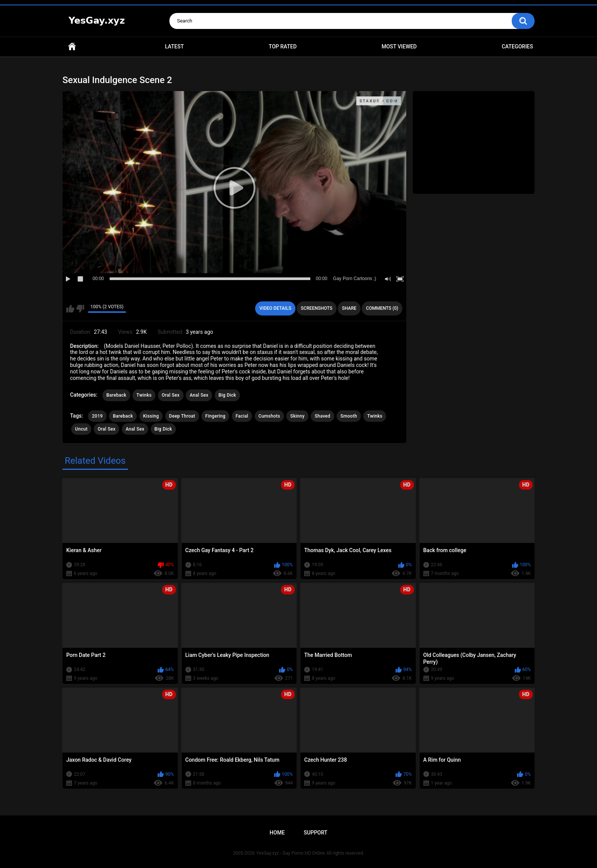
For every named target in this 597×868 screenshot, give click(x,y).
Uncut (81, 429)
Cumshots (269, 416)
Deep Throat (182, 416)
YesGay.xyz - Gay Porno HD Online (291, 853)
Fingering (215, 416)
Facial (242, 416)
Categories (517, 46)
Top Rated (283, 46)
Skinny (297, 416)
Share (349, 308)
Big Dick (227, 395)
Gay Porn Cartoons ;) (355, 279)
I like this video (70, 309)
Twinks (144, 395)
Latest (174, 46)
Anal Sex (199, 395)
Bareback (116, 395)
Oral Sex (171, 395)
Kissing (151, 416)
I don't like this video (80, 309)
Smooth (349, 416)
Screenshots (317, 308)
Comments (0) (382, 308)
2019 (97, 416)
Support (316, 833)
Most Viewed (399, 46)
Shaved (322, 416)
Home (72, 47)
